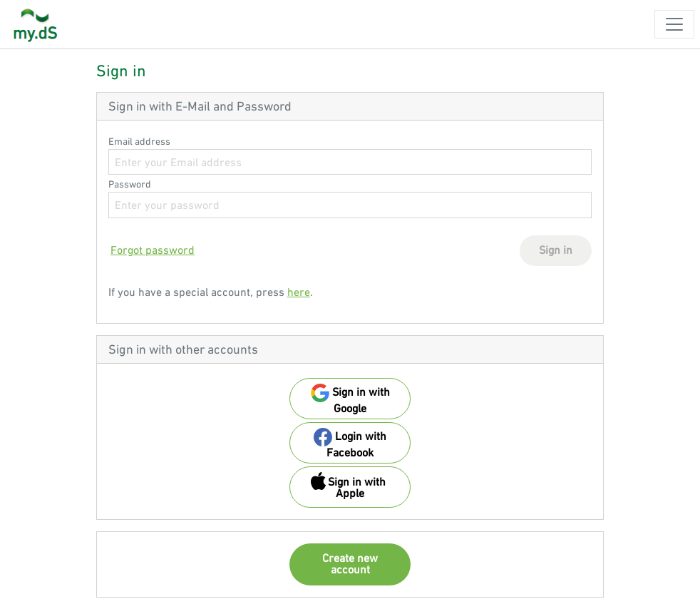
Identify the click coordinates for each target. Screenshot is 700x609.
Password (130, 184)
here (299, 292)
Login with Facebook (350, 443)
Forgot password (153, 250)
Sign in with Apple (348, 485)
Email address (139, 141)
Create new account (350, 563)
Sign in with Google (350, 399)
